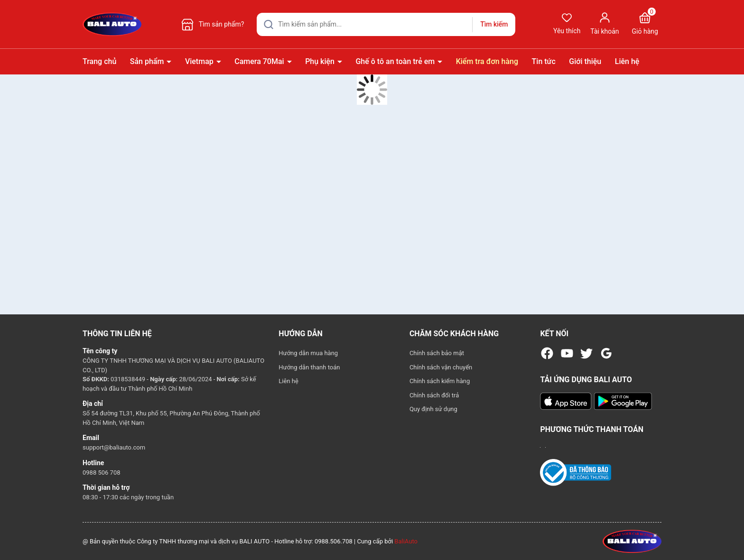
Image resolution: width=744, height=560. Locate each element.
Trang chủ (99, 61)
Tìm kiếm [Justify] (494, 24)
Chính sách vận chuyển (441, 367)
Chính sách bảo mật (437, 353)
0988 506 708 (102, 473)
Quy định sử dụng (433, 409)
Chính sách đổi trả (434, 395)
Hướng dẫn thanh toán (309, 367)
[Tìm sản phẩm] (386, 24)
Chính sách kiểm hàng (440, 381)
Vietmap (200, 61)
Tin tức (544, 61)
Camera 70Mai (260, 61)
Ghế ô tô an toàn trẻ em (396, 61)
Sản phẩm (148, 61)
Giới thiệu (585, 61)
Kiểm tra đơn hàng (487, 61)
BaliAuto (406, 541)
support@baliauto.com (114, 447)
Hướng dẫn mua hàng (308, 353)
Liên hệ (627, 61)
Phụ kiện (321, 61)
